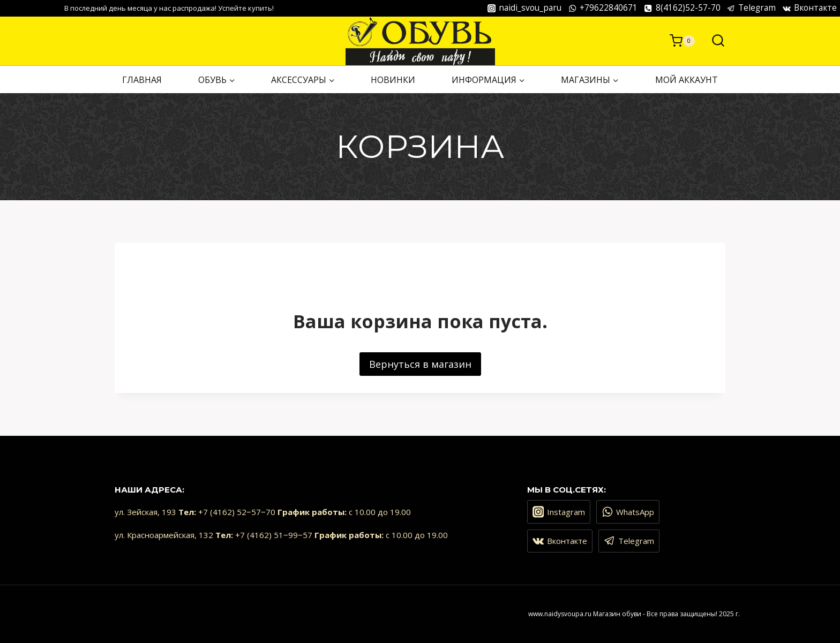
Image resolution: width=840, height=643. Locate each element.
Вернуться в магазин (420, 364)
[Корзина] (682, 41)
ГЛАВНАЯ (142, 80)
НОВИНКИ (393, 80)
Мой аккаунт (687, 80)
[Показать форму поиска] (713, 41)
